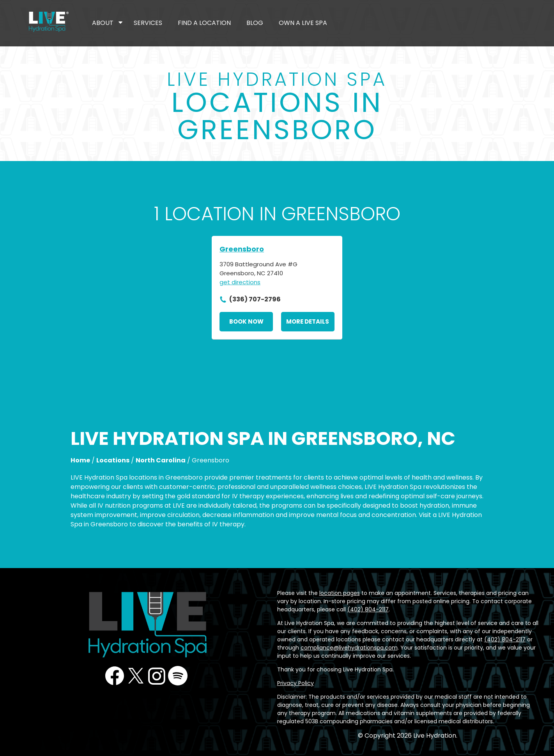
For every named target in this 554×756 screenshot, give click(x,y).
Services (148, 23)
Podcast (178, 676)
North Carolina (161, 460)
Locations (113, 460)
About (103, 23)
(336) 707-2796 (255, 299)
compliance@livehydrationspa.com (349, 648)
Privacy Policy (296, 683)
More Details (308, 321)
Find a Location (204, 23)
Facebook (115, 676)
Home (80, 460)
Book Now (246, 321)
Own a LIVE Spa (303, 23)
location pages (340, 593)
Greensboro (242, 249)
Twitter (136, 676)
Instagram (157, 676)
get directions (240, 282)
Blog (255, 23)
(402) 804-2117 (368, 609)
